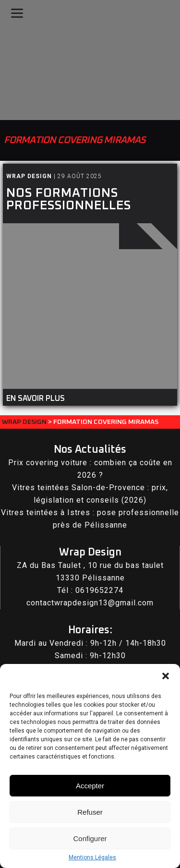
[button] (166, 676)
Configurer (90, 838)
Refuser (90, 812)
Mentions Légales (92, 857)
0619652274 (99, 590)
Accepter (90, 786)
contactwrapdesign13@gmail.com (90, 603)
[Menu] (17, 13)
